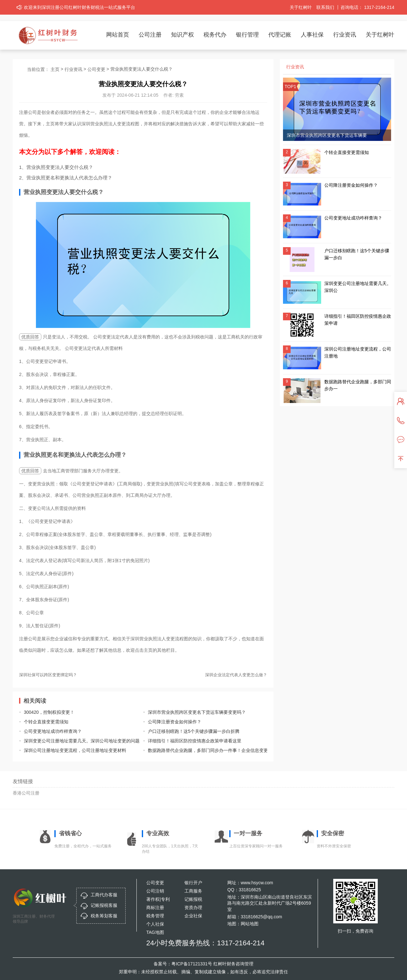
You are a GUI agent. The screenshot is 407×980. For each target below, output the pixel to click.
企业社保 (193, 916)
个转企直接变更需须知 (46, 722)
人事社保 (312, 35)
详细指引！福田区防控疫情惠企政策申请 (358, 320)
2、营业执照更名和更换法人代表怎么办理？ (66, 178)
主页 (55, 69)
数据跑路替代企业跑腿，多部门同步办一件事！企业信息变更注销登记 (203, 750)
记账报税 (193, 899)
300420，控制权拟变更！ (49, 712)
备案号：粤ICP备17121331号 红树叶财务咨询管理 (203, 964)
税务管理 (155, 916)
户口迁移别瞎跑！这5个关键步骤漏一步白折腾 (194, 731)
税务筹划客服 (104, 916)
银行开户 (193, 883)
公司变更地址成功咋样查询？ (53, 731)
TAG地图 (155, 932)
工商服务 (193, 891)
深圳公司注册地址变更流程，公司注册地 (358, 352)
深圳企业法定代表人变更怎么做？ (236, 675)
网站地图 (250, 924)
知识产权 (183, 35)
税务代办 (215, 35)
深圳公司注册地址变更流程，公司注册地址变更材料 (75, 750)
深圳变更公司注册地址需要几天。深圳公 (358, 287)
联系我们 (325, 7)
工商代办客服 (104, 895)
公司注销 (155, 891)
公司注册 (150, 35)
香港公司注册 (26, 793)
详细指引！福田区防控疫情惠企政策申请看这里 (195, 741)
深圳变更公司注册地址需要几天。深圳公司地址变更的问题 (79, 741)
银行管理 (247, 35)
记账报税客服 (104, 905)
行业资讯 (345, 35)
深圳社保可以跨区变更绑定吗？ (48, 675)
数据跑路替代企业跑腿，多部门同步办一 (358, 385)
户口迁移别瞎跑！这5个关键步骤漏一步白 (357, 254)
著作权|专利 (158, 899)
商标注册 (155, 907)
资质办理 (193, 907)
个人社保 (155, 924)
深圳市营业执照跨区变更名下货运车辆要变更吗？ (197, 712)
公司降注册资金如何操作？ (175, 722)
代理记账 (280, 35)
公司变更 (96, 69)
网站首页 (118, 35)
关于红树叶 (301, 7)
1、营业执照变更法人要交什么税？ (56, 167)
